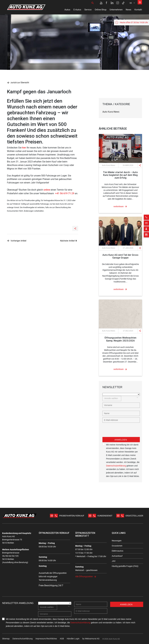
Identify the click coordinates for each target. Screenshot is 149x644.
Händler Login (73, 639)
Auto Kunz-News (111, 112)
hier (24, 148)
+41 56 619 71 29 (64, 193)
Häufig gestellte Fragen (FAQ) (125, 566)
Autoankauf (117, 556)
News (128, 10)
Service (88, 10)
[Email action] (146, 215)
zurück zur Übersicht (18, 83)
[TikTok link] (123, 3)
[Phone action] (146, 209)
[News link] (120, 148)
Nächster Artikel (67, 241)
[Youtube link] (101, 3)
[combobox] (112, 398)
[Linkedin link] (112, 3)
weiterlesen (119, 206)
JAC (114, 561)
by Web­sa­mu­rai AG (91, 639)
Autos (67, 10)
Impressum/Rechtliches (46, 639)
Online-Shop (101, 10)
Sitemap (6, 639)
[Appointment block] (146, 227)
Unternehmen (116, 10)
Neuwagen (117, 541)
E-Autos (77, 10)
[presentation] (125, 431)
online (47, 190)
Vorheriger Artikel (18, 241)
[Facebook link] (107, 3)
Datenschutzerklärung (116, 466)
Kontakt (138, 10)
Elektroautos (117, 551)
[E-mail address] (121, 420)
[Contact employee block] (146, 221)
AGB (62, 639)
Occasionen (117, 546)
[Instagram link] (118, 3)
